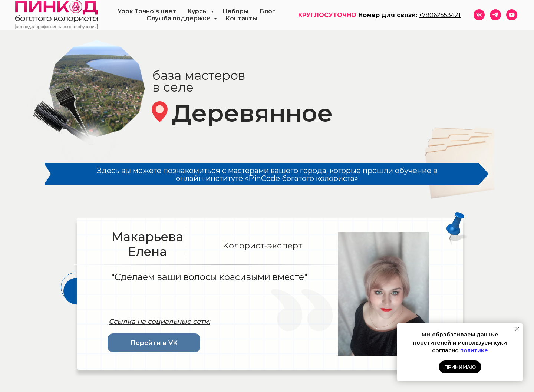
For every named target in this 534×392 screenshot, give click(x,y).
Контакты (241, 18)
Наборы (235, 11)
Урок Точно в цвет (147, 11)
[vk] (479, 15)
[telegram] (495, 15)
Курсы (198, 11)
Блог (267, 11)
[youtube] (512, 15)
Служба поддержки (179, 18)
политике (474, 350)
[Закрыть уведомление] (517, 329)
